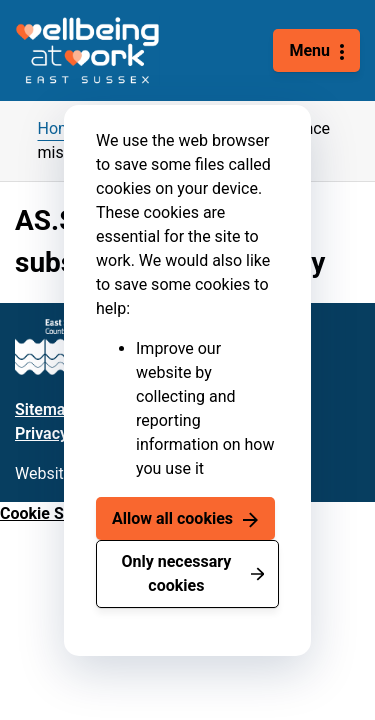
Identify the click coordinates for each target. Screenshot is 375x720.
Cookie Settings (57, 513)
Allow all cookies (172, 518)
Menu (309, 50)
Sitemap (44, 409)
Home (59, 128)
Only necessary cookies (176, 573)
